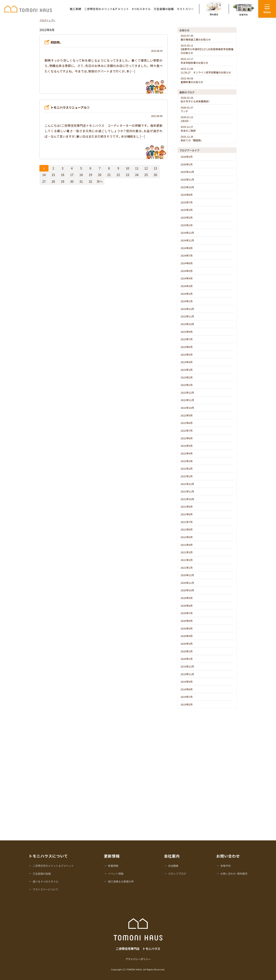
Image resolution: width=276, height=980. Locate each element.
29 (63, 181)
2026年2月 (187, 157)
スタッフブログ (177, 874)
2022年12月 (187, 393)
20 (100, 175)
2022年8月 (187, 423)
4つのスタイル (141, 9)
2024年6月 (187, 263)
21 (109, 175)
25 (146, 175)
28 (53, 181)
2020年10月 (187, 590)
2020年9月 (187, 598)
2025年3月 (187, 210)
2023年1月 (187, 385)
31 (81, 181)
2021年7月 (187, 522)
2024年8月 (187, 248)
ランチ (187, 109)
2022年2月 (187, 469)
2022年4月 (187, 453)
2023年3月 (187, 370)
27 (44, 181)
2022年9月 (187, 415)
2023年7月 (187, 339)
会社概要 (173, 866)
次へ (100, 181)
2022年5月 (187, 446)
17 (72, 175)
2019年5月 (187, 704)
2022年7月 (187, 431)
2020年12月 (187, 575)
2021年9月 (187, 507)
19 (90, 175)
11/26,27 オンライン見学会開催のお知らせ (206, 70)
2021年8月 (187, 514)
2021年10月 (187, 499)
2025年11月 (187, 179)
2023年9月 (187, 332)
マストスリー (185, 9)
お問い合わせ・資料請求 (234, 874)
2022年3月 (187, 461)
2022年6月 (187, 438)
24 (137, 175)
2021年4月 (187, 545)
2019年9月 (187, 682)
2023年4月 (187, 362)
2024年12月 (187, 233)
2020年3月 (187, 644)
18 (81, 175)
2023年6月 (187, 347)
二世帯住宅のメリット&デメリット (107, 9)
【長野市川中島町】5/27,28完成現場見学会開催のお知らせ (207, 49)
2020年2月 (187, 651)
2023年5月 (187, 355)
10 (127, 168)
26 (155, 175)
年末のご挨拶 (188, 129)
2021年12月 (187, 484)
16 (63, 175)
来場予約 (226, 866)
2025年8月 (187, 195)
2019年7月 (187, 697)
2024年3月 (187, 286)
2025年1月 (187, 225)
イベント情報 (116, 874)
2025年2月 (187, 217)
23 (127, 175)
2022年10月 (187, 408)
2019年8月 (187, 689)
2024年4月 (187, 278)
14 (44, 175)
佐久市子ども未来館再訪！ (195, 99)
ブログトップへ (47, 20)
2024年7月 (187, 255)
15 (53, 175)
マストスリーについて (46, 889)
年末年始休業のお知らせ (194, 61)
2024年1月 (187, 301)
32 (90, 181)
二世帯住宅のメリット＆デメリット (53, 866)
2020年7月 (187, 613)
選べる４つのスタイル (46, 881)
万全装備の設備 (164, 9)
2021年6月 (187, 529)
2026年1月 (187, 164)
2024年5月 (187, 271)
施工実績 (76, 9)
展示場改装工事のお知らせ (196, 37)
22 (118, 175)
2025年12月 (187, 172)
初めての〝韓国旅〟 (192, 138)
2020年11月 (187, 583)
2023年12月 (187, 309)
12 (146, 168)
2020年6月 (187, 621)
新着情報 (113, 866)
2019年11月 (187, 674)
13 (155, 168)
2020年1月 (187, 659)
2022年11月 (187, 400)
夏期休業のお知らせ (192, 80)
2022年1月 (187, 476)
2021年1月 (187, 568)
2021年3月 (187, 552)
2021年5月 (187, 537)
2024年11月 (187, 240)
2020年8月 (187, 606)
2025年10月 (187, 187)
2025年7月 (187, 202)
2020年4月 (187, 636)
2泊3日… (187, 119)
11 (137, 168)
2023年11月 (187, 316)
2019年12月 (187, 666)
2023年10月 (187, 324)
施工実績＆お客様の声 (121, 881)
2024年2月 (187, 294)
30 (72, 181)
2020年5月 (187, 628)
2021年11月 (187, 491)
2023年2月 (187, 377)
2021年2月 (187, 560)
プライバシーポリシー (138, 959)
